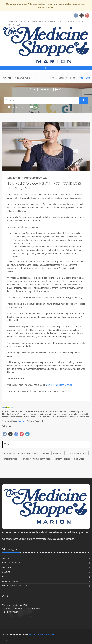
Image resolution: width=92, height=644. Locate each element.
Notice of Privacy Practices (15, 586)
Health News (16, 107)
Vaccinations (8, 567)
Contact (6, 572)
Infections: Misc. (11, 459)
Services (6, 558)
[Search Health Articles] (42, 100)
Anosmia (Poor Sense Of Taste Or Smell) (21, 453)
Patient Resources (66, 78)
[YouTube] (10, 640)
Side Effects (79, 459)
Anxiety (46, 453)
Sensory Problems (62, 459)
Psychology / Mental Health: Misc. (36, 459)
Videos (36, 107)
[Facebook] (3, 640)
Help (23, 21)
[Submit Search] (83, 100)
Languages (13, 21)
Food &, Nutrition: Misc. (77, 453)
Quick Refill (50, 21)
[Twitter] (7, 640)
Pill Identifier (35, 21)
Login (20, 25)
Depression (58, 453)
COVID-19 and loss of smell (59, 385)
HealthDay (22, 421)
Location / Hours (66, 21)
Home (52, 78)
